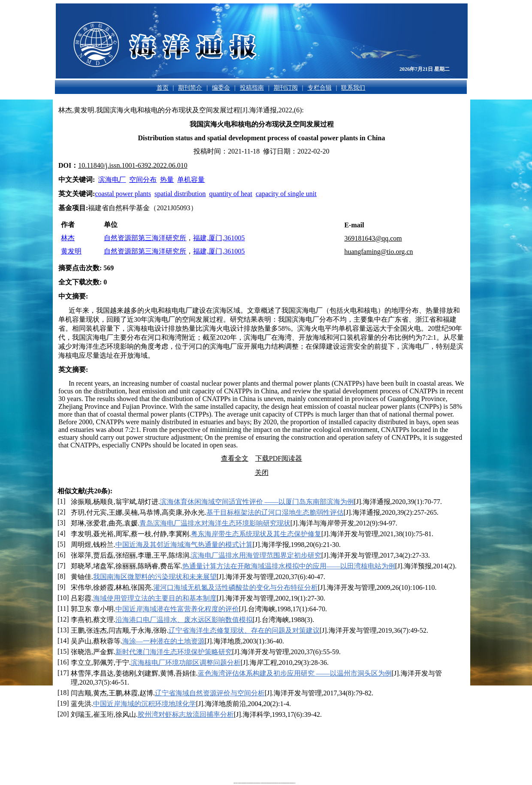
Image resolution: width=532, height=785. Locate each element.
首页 (163, 88)
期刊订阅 (286, 88)
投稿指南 (252, 88)
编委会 (221, 88)
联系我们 (353, 88)
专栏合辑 (320, 88)
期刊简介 (190, 88)
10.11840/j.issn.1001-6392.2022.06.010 (133, 165)
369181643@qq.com (373, 238)
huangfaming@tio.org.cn (378, 252)
